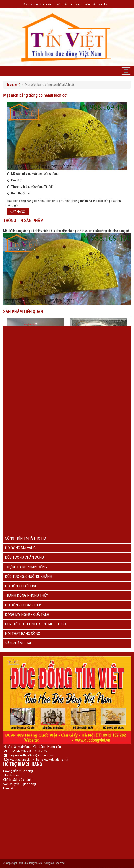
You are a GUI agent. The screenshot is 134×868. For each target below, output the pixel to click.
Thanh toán (11, 775)
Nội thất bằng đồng (23, 634)
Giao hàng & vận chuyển (38, 4)
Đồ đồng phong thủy (23, 605)
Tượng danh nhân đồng (26, 567)
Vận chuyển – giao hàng (20, 784)
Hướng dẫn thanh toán (96, 4)
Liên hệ (8, 788)
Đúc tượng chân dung (24, 557)
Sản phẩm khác (19, 643)
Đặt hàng (18, 212)
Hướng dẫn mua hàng (68, 4)
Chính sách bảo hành (17, 780)
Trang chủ (13, 85)
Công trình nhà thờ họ (25, 538)
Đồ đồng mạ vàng (20, 548)
